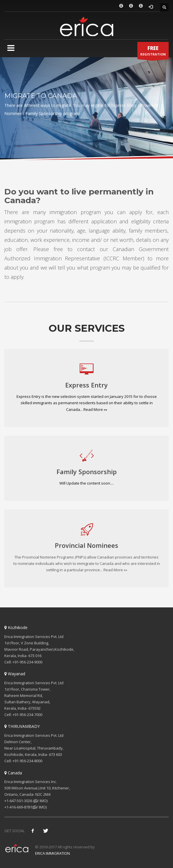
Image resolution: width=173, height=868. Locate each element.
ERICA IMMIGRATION (52, 853)
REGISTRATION (153, 52)
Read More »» (95, 409)
